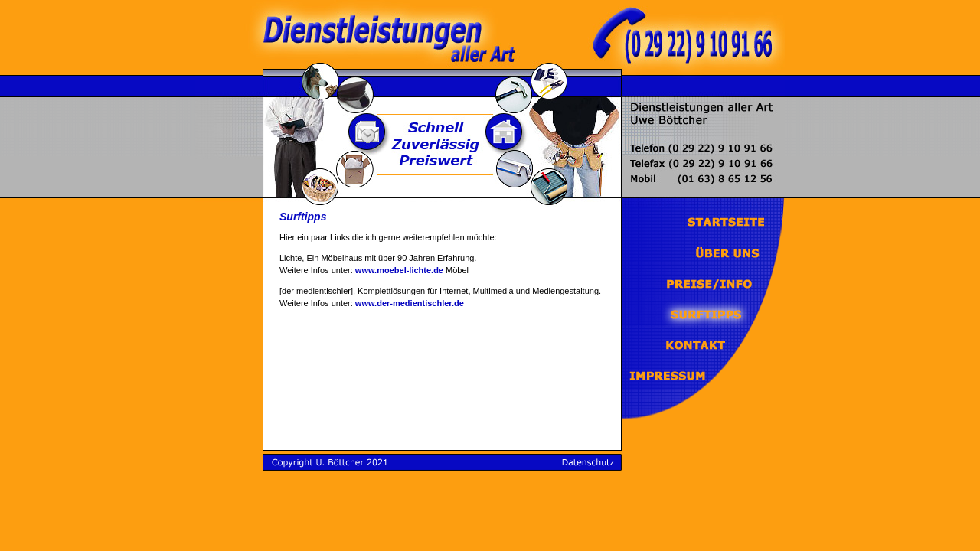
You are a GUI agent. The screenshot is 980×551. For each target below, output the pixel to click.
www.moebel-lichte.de (399, 270)
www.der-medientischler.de (410, 303)
